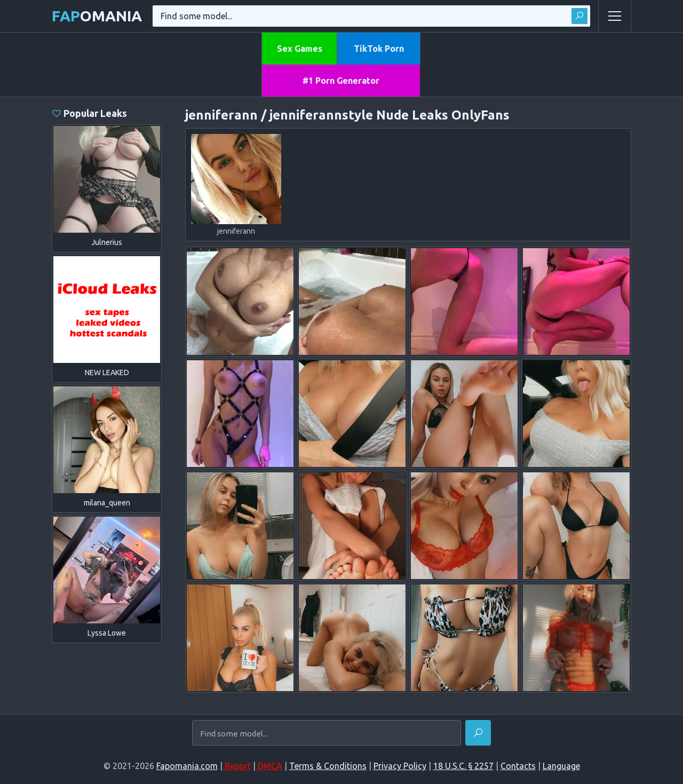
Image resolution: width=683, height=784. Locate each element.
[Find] (478, 733)
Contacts (518, 766)
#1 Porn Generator (341, 81)
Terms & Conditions (328, 766)
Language (561, 766)
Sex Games (300, 49)
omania (97, 16)
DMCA (270, 766)
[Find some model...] (327, 734)
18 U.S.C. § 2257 (463, 766)
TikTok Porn (379, 49)
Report (238, 766)
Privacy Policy (400, 766)
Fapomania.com (187, 766)
